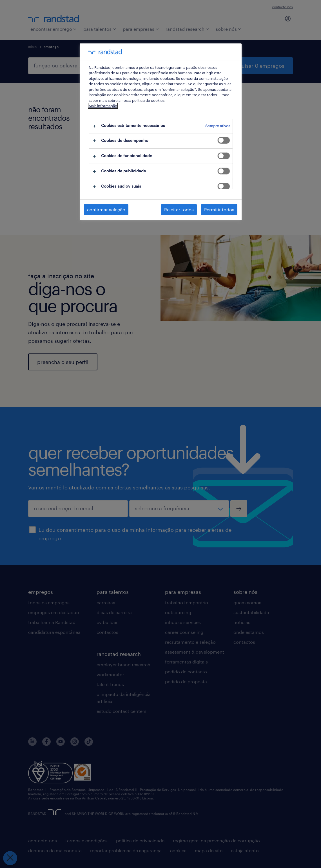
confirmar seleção (106, 209)
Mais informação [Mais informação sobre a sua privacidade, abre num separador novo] (103, 106)
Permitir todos (219, 209)
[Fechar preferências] (10, 858)
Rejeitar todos (179, 209)
